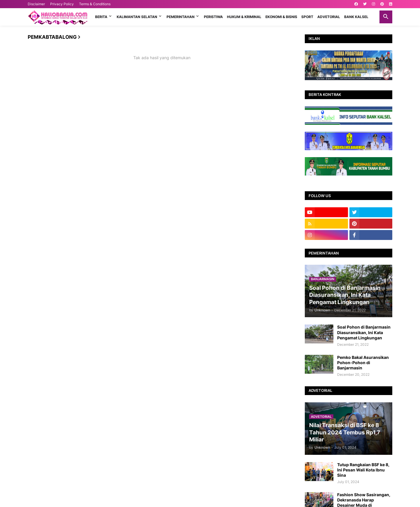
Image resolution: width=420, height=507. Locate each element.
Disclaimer (36, 4)
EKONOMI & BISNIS (281, 17)
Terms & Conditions (95, 4)
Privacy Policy (62, 4)
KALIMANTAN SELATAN (137, 17)
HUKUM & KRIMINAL (244, 17)
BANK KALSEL (356, 17)
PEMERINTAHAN (181, 17)
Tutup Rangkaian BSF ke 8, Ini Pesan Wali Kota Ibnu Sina (363, 470)
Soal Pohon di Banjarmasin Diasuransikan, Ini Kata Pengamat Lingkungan (364, 332)
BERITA (101, 17)
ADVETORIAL (329, 17)
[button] (386, 17)
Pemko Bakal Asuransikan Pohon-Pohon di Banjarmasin (363, 363)
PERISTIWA (213, 17)
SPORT (307, 17)
